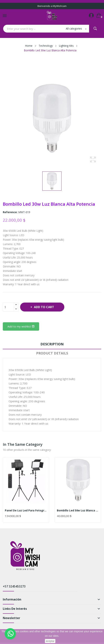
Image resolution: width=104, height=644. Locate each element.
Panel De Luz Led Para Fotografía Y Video (26, 510)
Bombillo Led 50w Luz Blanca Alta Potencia (78, 510)
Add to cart (44, 307)
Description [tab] (52, 344)
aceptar (50, 641)
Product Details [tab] (52, 353)
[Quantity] (8, 307)
